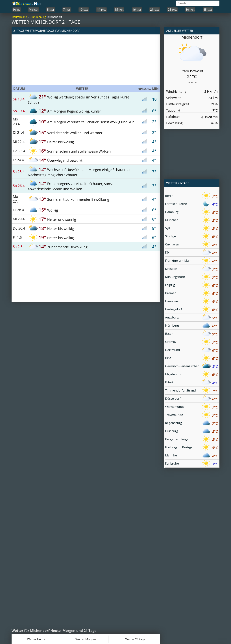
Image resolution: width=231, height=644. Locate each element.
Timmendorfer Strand (191, 391)
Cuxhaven (191, 245)
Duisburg (191, 431)
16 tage (137, 10)
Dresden (191, 269)
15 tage (119, 10)
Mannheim (191, 456)
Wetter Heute (36, 639)
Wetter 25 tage (135, 639)
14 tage (101, 10)
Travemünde (191, 415)
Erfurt (191, 383)
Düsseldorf (191, 399)
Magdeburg (191, 375)
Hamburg (191, 212)
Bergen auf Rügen (191, 440)
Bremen (191, 294)
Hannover (191, 302)
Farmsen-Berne (191, 204)
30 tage (190, 10)
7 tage (67, 10)
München (191, 220)
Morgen (34, 10)
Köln (191, 253)
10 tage (84, 10)
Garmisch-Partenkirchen (191, 367)
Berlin (191, 196)
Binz (191, 358)
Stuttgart (191, 237)
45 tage (208, 10)
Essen (191, 334)
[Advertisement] (86, 60)
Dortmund (191, 350)
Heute (17, 10)
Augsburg (191, 318)
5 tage (51, 10)
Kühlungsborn (191, 277)
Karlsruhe (191, 464)
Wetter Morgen (86, 639)
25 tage (172, 10)
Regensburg (191, 423)
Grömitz (191, 342)
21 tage (155, 10)
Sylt (191, 229)
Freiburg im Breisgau (191, 448)
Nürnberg (191, 326)
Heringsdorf (191, 310)
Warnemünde (191, 407)
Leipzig (191, 285)
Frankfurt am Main (191, 261)
